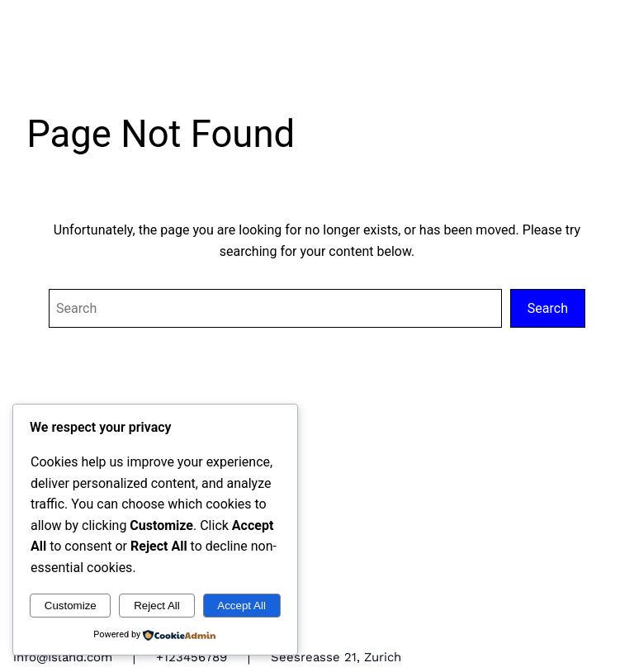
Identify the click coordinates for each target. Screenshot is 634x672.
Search (548, 308)
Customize (71, 606)
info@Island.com (63, 657)
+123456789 (192, 657)
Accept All (241, 606)
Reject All (157, 606)
